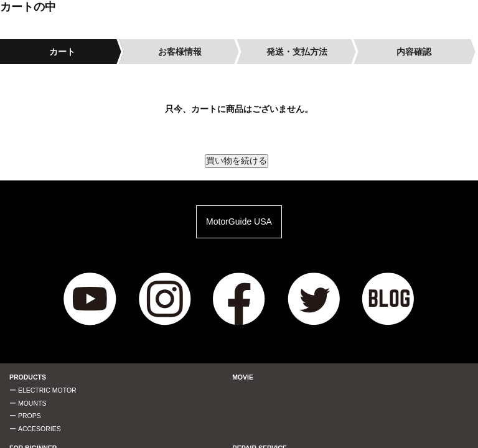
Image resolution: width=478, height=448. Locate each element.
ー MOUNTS (28, 403)
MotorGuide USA (239, 222)
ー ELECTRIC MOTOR (43, 390)
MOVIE (243, 377)
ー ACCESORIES (35, 429)
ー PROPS (25, 416)
